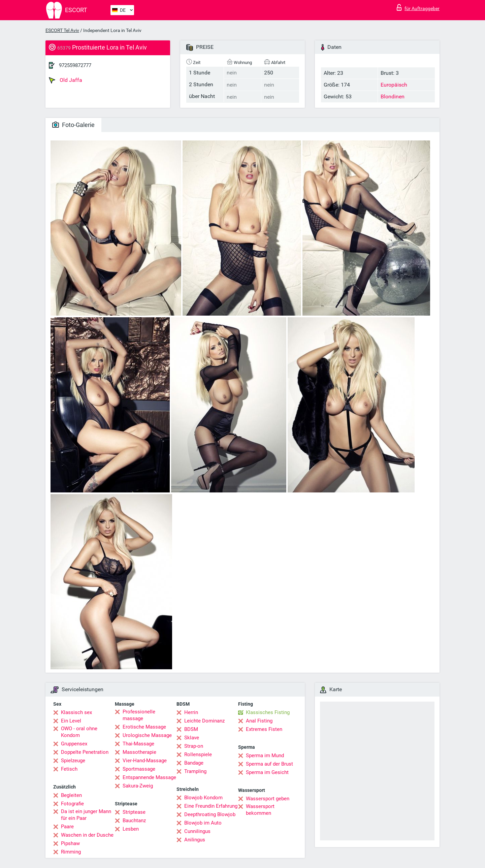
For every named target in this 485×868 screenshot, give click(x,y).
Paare (67, 827)
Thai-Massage (138, 744)
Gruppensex (74, 744)
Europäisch (394, 85)
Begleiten (71, 795)
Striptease (134, 812)
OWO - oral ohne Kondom (79, 732)
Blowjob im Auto (203, 823)
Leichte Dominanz (204, 721)
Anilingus (195, 840)
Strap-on (194, 746)
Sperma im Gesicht (267, 772)
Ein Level (71, 721)
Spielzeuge (73, 761)
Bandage (194, 763)
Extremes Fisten (264, 729)
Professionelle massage (139, 715)
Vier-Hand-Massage (145, 761)
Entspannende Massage (149, 777)
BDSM (191, 729)
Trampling (195, 771)
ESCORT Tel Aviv (62, 30)
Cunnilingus (197, 831)
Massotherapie (139, 752)
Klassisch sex (76, 712)
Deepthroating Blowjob (210, 814)
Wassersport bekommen (260, 810)
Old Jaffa (66, 80)
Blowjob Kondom (203, 798)
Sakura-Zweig (138, 786)
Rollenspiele (198, 754)
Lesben (131, 829)
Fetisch (69, 769)
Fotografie (72, 804)
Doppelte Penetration (85, 752)
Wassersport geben (268, 799)
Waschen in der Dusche (87, 835)
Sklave (192, 738)
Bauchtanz (134, 821)
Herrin (191, 712)
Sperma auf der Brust (269, 764)
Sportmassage (139, 769)
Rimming (71, 852)
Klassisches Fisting (268, 712)
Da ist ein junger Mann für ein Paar (86, 815)
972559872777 (75, 65)
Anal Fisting (259, 721)
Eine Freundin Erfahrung (211, 806)
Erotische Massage (144, 727)
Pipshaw (70, 843)
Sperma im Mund (265, 756)
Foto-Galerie (73, 125)
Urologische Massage (147, 735)
